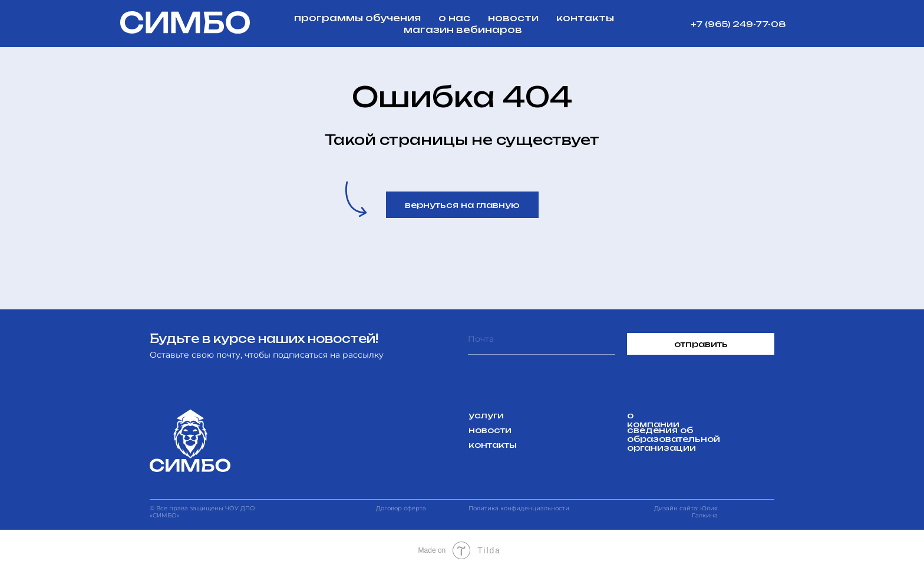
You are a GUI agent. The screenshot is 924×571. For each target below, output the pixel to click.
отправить (701, 344)
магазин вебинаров (463, 29)
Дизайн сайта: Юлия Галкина (686, 512)
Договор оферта (401, 508)
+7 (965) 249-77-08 (738, 24)
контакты (585, 18)
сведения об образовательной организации (674, 439)
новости (513, 18)
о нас (454, 18)
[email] (542, 344)
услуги (486, 415)
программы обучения (357, 18)
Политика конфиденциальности (519, 508)
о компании (653, 420)
